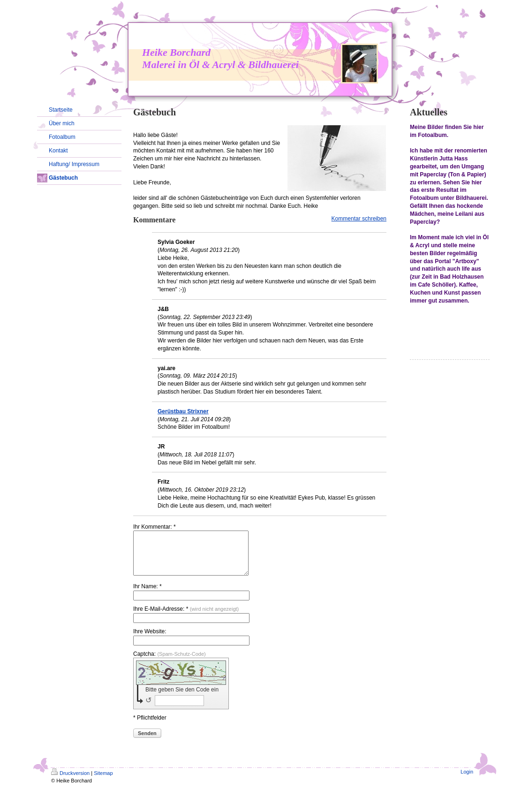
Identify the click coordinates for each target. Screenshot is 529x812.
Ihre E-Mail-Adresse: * (186, 617)
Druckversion (70, 782)
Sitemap (103, 782)
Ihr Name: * (147, 595)
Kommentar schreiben (359, 219)
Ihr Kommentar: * (155, 527)
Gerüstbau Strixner (183, 411)
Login (467, 780)
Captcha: (170, 662)
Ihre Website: (150, 640)
